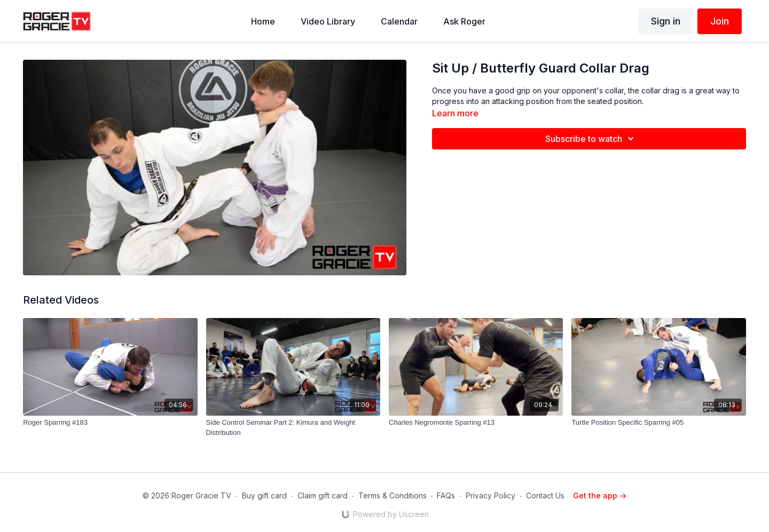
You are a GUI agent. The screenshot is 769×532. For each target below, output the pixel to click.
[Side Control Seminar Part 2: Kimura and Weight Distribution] (293, 428)
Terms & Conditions (393, 495)
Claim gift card (323, 495)
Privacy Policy (491, 495)
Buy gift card (264, 495)
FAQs (446, 495)
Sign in (666, 21)
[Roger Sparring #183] (110, 423)
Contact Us (545, 495)
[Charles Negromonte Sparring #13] (476, 423)
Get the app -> (600, 495)
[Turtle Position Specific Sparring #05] (658, 423)
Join (720, 21)
